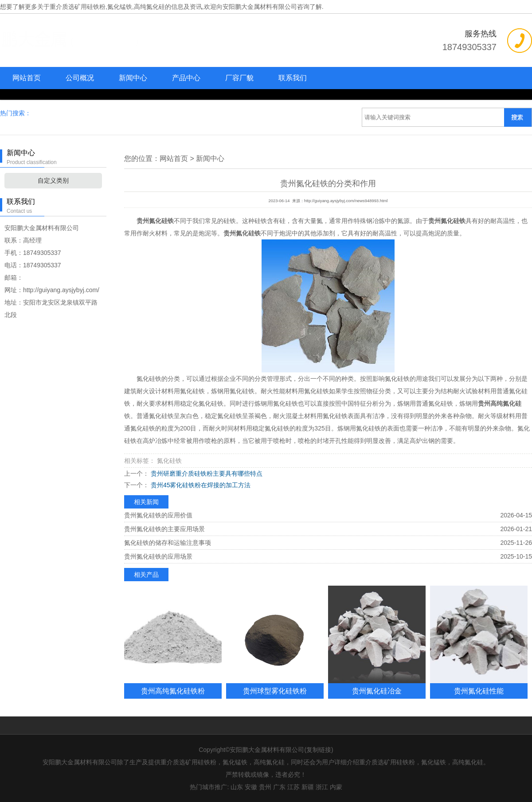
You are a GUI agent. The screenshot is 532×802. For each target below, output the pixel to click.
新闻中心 (133, 78)
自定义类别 (53, 180)
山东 (237, 787)
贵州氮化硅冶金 (377, 691)
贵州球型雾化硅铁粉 (275, 691)
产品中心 (186, 78)
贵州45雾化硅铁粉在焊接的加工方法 (200, 485)
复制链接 (319, 750)
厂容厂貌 (239, 78)
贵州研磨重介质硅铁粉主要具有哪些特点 (206, 473)
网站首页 (27, 78)
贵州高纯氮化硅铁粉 (173, 691)
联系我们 (293, 78)
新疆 (308, 787)
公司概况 (80, 78)
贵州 (265, 787)
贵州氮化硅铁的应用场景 (158, 556)
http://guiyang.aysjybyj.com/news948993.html (346, 201)
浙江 (322, 787)
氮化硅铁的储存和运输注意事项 (168, 543)
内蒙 (336, 787)
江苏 (293, 787)
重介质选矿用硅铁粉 (78, 7)
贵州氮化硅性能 (479, 691)
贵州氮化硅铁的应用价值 (158, 515)
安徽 (251, 787)
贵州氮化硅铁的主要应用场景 (164, 529)
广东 (279, 787)
